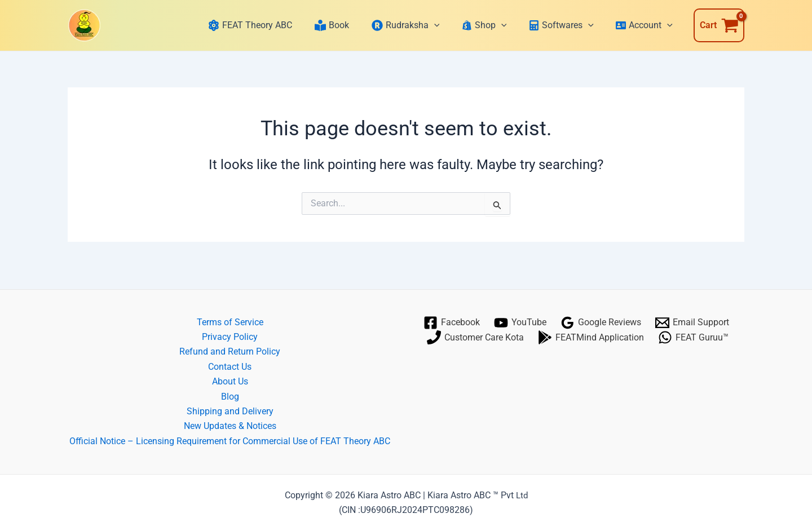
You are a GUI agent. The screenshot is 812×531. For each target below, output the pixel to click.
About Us (230, 381)
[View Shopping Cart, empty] (719, 25)
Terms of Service (230, 322)
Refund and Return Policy (230, 351)
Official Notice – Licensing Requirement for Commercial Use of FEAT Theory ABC (230, 441)
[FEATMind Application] (591, 337)
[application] (439, 25)
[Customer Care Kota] (476, 337)
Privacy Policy (230, 337)
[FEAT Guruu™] (694, 337)
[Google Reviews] (601, 323)
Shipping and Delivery (230, 411)
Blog (230, 397)
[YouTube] (520, 323)
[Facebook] (452, 323)
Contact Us (230, 367)
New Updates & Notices (230, 426)
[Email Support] (692, 323)
